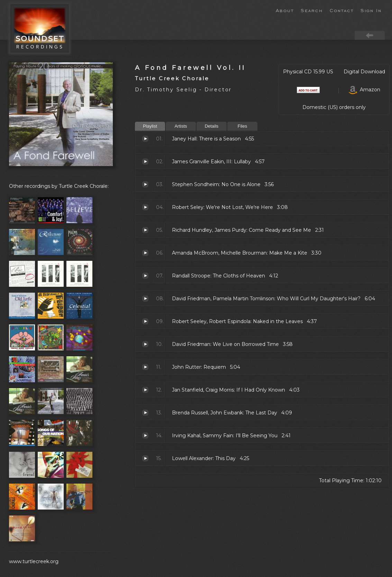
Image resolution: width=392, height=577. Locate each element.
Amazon (364, 90)
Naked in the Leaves (145, 321)
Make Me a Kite (145, 253)
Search (312, 10)
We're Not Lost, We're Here (145, 207)
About (285, 10)
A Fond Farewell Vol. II (190, 68)
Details (212, 126)
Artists (181, 126)
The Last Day (145, 413)
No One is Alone (145, 184)
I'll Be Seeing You (145, 436)
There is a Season (145, 139)
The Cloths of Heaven (145, 276)
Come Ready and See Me (145, 230)
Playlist (150, 126)
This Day (145, 458)
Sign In (371, 10)
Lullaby (145, 162)
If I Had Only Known (145, 390)
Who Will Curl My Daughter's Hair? (145, 299)
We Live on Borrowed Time (145, 344)
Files (242, 126)
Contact (342, 10)
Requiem (145, 367)
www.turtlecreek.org (34, 561)
